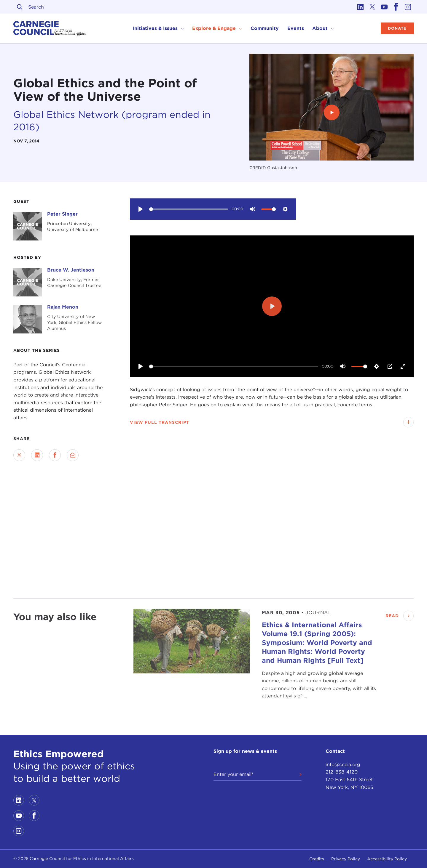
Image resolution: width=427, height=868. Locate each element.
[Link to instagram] (408, 7)
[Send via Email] (73, 455)
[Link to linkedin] (360, 7)
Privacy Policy (346, 859)
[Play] (141, 209)
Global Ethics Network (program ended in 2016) (112, 121)
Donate (397, 28)
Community (265, 28)
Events (296, 28)
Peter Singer (62, 214)
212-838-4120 (342, 772)
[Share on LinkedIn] (37, 455)
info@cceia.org (343, 764)
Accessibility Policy (387, 859)
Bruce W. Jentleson (71, 270)
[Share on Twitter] (19, 455)
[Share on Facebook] (55, 455)
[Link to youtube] (384, 7)
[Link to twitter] (372, 7)
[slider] (189, 209)
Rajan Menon (63, 307)
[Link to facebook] (396, 7)
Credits (317, 859)
